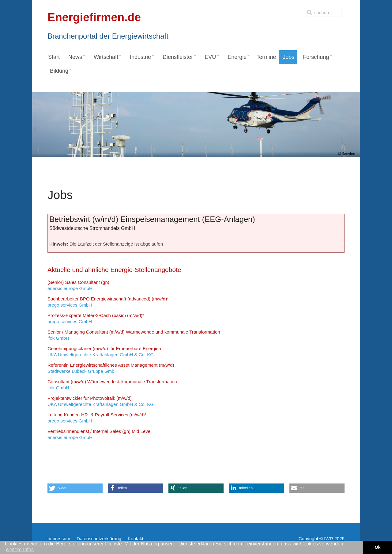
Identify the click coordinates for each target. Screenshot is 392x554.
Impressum (59, 539)
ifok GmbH (134, 335)
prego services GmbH (108, 302)
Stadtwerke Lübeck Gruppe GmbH (111, 368)
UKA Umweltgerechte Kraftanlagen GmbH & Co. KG (104, 352)
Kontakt (136, 539)
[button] (75, 488)
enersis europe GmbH (78, 285)
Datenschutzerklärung (99, 539)
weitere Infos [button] (20, 550)
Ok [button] (377, 547)
